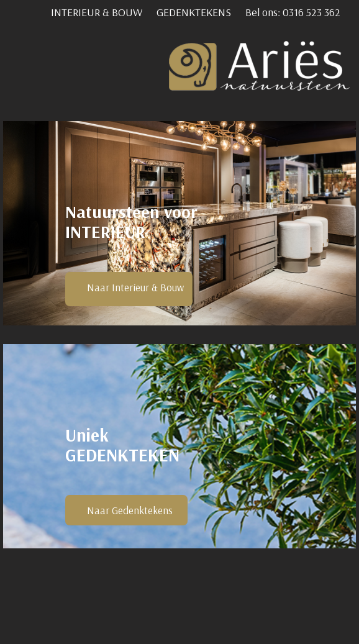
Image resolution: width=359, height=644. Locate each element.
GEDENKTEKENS (194, 12)
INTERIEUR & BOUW (97, 12)
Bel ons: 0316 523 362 (293, 12)
